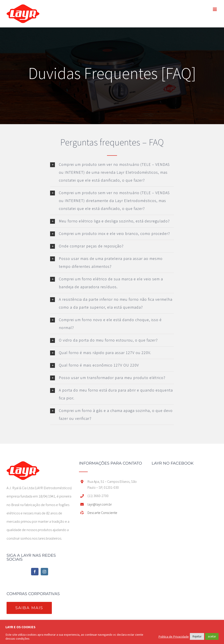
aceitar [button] (212, 636)
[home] (23, 465)
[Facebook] (35, 572)
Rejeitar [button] (197, 636)
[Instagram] (44, 572)
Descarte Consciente (102, 513)
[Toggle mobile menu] (215, 9)
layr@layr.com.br (100, 504)
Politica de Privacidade (174, 637)
